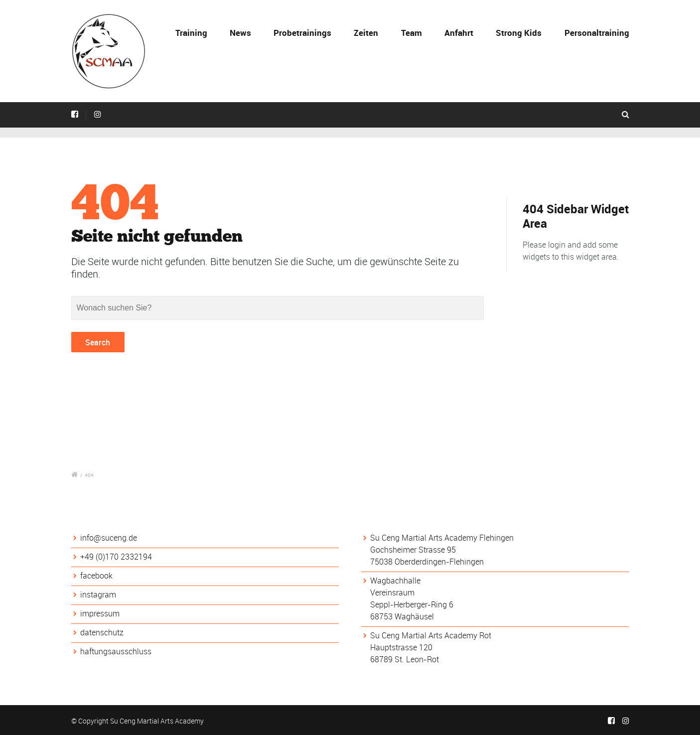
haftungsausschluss (116, 651)
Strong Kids (519, 33)
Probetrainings (302, 33)
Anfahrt (459, 33)
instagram (98, 594)
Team (412, 33)
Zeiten (366, 33)
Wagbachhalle (395, 581)
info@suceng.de (109, 538)
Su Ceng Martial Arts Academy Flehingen (442, 538)
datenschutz (102, 632)
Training (191, 33)
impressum (100, 613)
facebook (96, 576)
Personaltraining (597, 33)
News (240, 33)
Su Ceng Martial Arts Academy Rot (431, 635)
